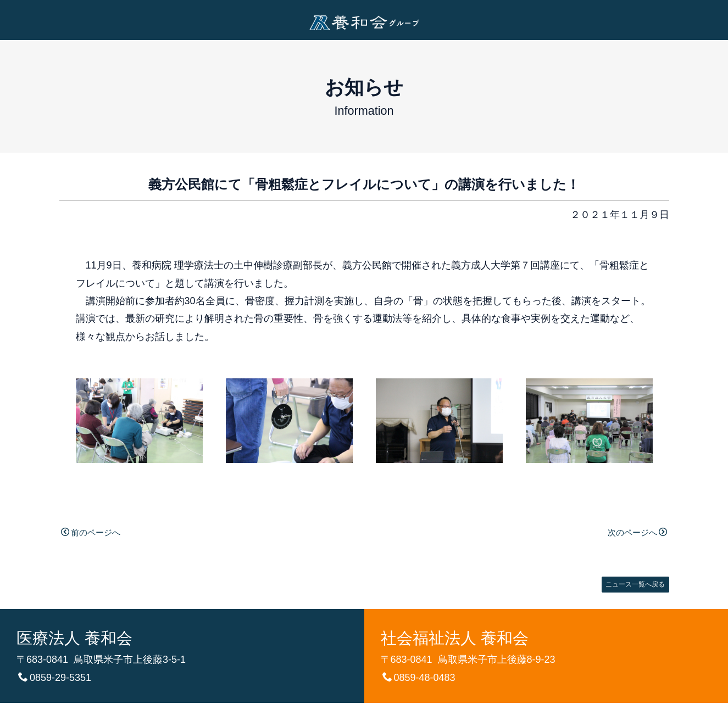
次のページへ (632, 532)
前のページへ (96, 532)
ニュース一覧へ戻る (630, 584)
